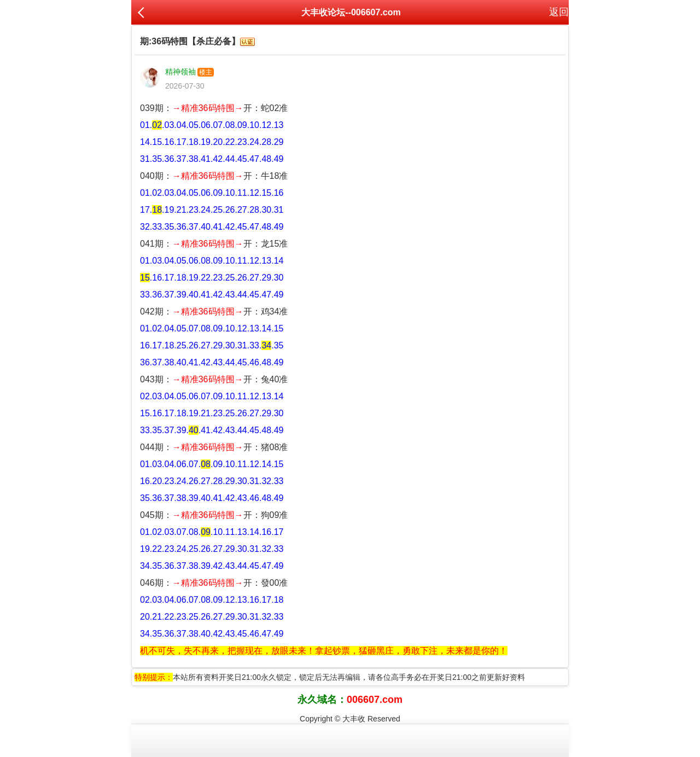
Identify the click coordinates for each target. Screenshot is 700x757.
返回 (559, 12)
